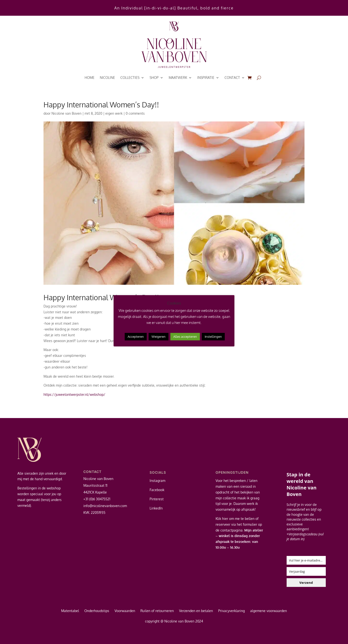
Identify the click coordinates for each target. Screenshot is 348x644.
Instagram (157, 481)
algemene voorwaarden (268, 611)
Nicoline (107, 78)
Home (90, 78)
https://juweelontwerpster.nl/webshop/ (74, 394)
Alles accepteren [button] (185, 337)
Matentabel (70, 611)
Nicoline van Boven (66, 113)
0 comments (135, 113)
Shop (154, 78)
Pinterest (157, 499)
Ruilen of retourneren (157, 611)
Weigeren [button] (159, 337)
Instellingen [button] (213, 337)
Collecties (130, 78)
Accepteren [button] (136, 337)
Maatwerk (178, 78)
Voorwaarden (125, 611)
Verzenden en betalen (196, 611)
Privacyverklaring (232, 611)
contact (232, 78)
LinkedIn (156, 508)
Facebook (157, 490)
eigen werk (114, 113)
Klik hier (222, 519)
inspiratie (206, 78)
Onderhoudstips (97, 611)
